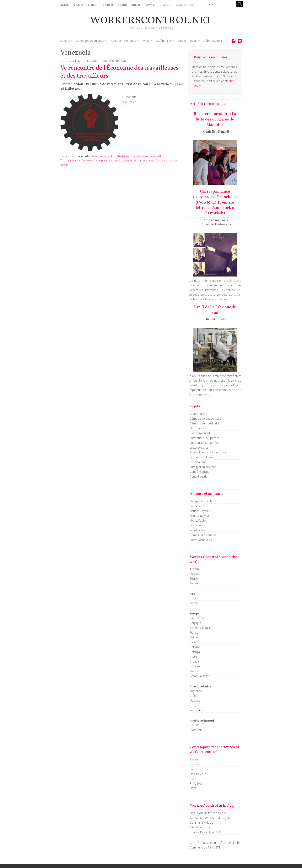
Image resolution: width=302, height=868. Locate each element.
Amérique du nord (202, 720)
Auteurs (65, 41)
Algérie (194, 574)
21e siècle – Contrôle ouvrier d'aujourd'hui (140, 156)
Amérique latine (100, 156)
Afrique (195, 569)
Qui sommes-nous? (185, 5)
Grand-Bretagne (200, 676)
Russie (194, 657)
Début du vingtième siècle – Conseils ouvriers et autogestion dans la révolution (212, 818)
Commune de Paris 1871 (205, 847)
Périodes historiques (123, 41)
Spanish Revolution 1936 (205, 832)
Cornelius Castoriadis (203, 535)
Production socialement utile (208, 452)
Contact (167, 5)
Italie (193, 642)
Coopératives (198, 414)
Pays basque (198, 618)
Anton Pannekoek (201, 540)
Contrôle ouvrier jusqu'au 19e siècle (215, 843)
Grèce (194, 637)
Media (194, 41)
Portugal (195, 652)
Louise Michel (198, 506)
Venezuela (83, 156)
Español (92, 61)
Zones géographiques (90, 41)
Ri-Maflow (196, 783)
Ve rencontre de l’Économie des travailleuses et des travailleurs (119, 72)
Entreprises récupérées (81, 160)
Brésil (193, 696)
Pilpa (193, 779)
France (194, 632)
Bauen (194, 759)
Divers (146, 41)
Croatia (194, 661)
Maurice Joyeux (200, 511)
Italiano (121, 61)
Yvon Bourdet (198, 530)
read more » (129, 101)
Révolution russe (200, 827)
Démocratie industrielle (205, 423)
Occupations (198, 428)
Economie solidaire (202, 457)
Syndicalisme (198, 462)
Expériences (164, 41)
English (80, 61)
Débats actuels (213, 41)
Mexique (195, 700)
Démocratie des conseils (205, 418)
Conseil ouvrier (199, 476)
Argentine (196, 691)
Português (107, 61)
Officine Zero (198, 774)
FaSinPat (195, 764)
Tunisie (194, 583)
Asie (192, 594)
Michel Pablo (198, 520)
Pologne (195, 647)
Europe (195, 613)
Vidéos (182, 41)
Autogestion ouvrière (135, 160)
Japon (194, 603)
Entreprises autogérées (108, 160)
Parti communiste (201, 433)
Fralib (193, 769)
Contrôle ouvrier (159, 160)
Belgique (195, 623)
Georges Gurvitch (201, 501)
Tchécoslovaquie (201, 628)
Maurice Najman (200, 516)
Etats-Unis (196, 730)
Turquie (195, 671)
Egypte (194, 578)
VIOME (194, 788)
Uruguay (195, 705)
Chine (193, 598)
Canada (195, 725)
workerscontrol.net (151, 21)
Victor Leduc (198, 525)
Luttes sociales (199, 447)
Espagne (195, 666)
